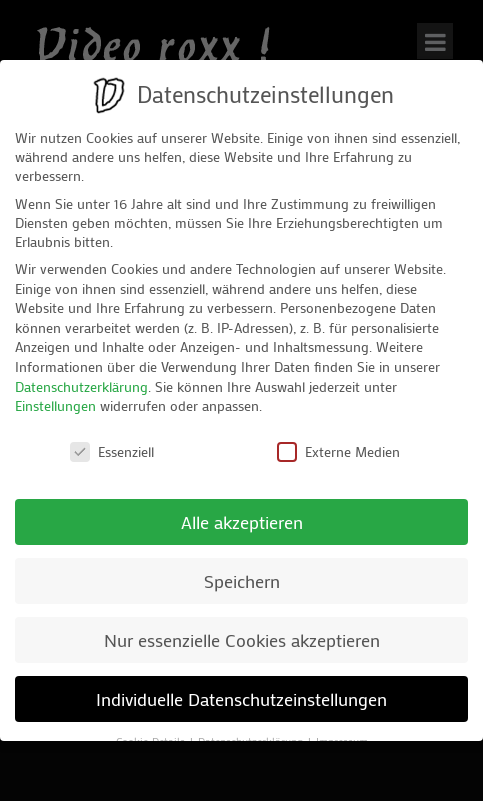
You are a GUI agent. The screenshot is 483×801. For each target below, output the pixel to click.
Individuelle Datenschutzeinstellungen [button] (241, 699)
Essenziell (112, 451)
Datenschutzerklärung (81, 386)
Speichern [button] (242, 581)
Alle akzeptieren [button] (242, 522)
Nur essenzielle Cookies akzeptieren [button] (242, 640)
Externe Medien (338, 451)
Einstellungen (55, 405)
